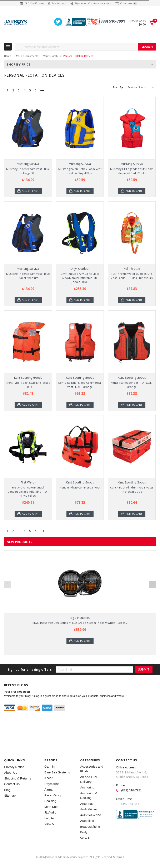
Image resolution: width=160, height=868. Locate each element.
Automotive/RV (91, 815)
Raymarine (52, 784)
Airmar (49, 790)
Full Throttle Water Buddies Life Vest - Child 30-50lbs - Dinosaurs (132, 276)
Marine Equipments (27, 56)
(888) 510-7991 (112, 22)
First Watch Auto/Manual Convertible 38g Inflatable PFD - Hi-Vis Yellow (28, 492)
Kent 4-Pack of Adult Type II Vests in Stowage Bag (132, 490)
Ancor (48, 778)
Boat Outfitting (90, 827)
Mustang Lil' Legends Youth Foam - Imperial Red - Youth (132, 171)
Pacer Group (53, 795)
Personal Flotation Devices (78, 56)
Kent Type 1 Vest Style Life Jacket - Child (28, 385)
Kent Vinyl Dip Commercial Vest (80, 488)
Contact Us (12, 784)
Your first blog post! (17, 692)
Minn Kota (51, 807)
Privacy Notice (14, 767)
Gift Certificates (35, 3)
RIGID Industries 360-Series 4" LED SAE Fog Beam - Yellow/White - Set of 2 (80, 623)
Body (84, 833)
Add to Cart (31, 191)
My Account (59, 3)
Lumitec (50, 818)
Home (8, 56)
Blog (7, 790)
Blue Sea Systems (57, 772)
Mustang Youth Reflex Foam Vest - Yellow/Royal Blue (80, 171)
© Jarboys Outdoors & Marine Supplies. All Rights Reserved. (80, 857)
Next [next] (152, 585)
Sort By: (118, 88)
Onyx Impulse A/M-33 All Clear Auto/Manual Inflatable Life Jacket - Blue (80, 278)
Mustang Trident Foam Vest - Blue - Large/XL (28, 171)
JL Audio (50, 813)
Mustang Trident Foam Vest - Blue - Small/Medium (28, 276)
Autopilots (87, 821)
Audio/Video (89, 810)
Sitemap (10, 796)
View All (50, 824)
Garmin (49, 767)
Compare (126, 3)
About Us (11, 773)
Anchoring (87, 788)
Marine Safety (51, 56)
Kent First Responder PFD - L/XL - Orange (132, 385)
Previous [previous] (7, 585)
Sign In (79, 3)
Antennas (87, 804)
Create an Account (100, 3)
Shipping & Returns (18, 779)
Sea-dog (50, 801)
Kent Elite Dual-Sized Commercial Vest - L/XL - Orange (80, 385)
